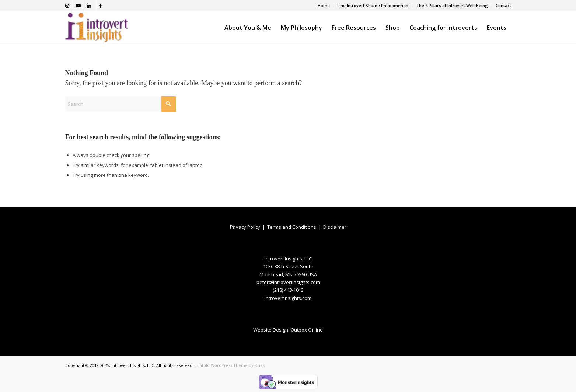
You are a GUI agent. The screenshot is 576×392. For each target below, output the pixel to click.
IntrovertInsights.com (288, 298)
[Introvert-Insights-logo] (97, 28)
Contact (503, 5)
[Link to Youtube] (78, 6)
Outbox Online (307, 330)
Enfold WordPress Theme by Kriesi (231, 365)
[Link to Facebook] (101, 6)
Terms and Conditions (292, 227)
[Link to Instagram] (67, 6)
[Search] (121, 104)
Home (324, 5)
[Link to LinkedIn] (89, 6)
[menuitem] (324, 6)
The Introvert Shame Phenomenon (373, 5)
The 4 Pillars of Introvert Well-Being (452, 5)
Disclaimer (335, 227)
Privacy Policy (245, 227)
